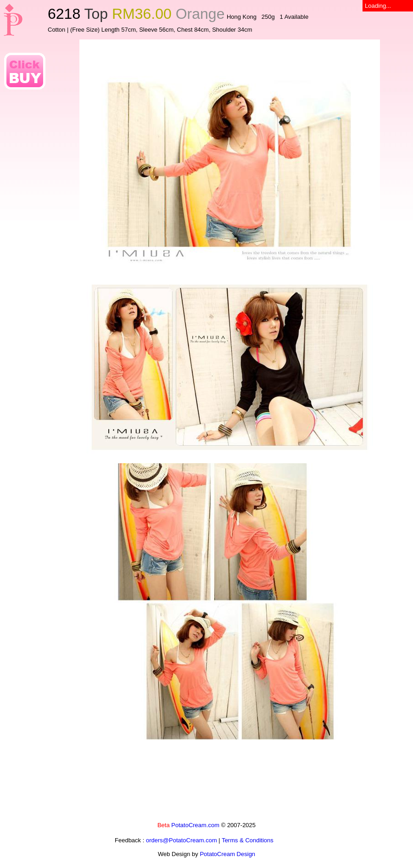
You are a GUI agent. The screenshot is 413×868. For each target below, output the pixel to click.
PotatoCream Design (227, 854)
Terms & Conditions (248, 840)
